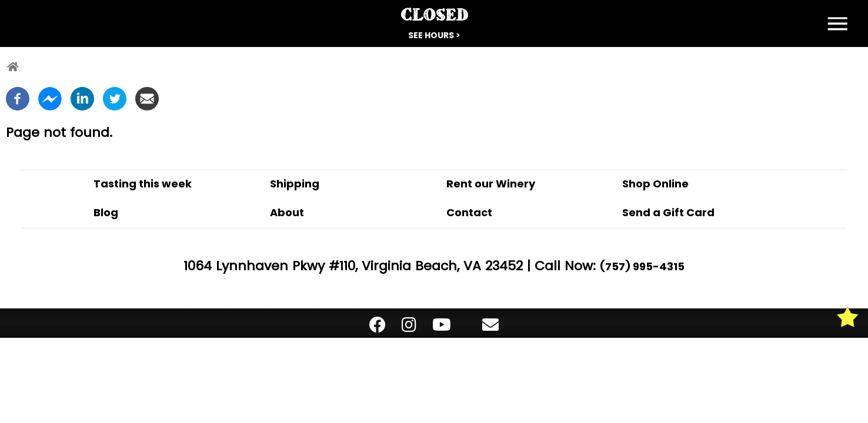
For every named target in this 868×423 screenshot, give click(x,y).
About (287, 212)
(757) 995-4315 (642, 266)
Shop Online (655, 184)
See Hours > (434, 35)
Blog (106, 212)
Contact (469, 212)
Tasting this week (143, 184)
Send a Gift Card (668, 212)
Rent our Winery (491, 184)
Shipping (295, 184)
